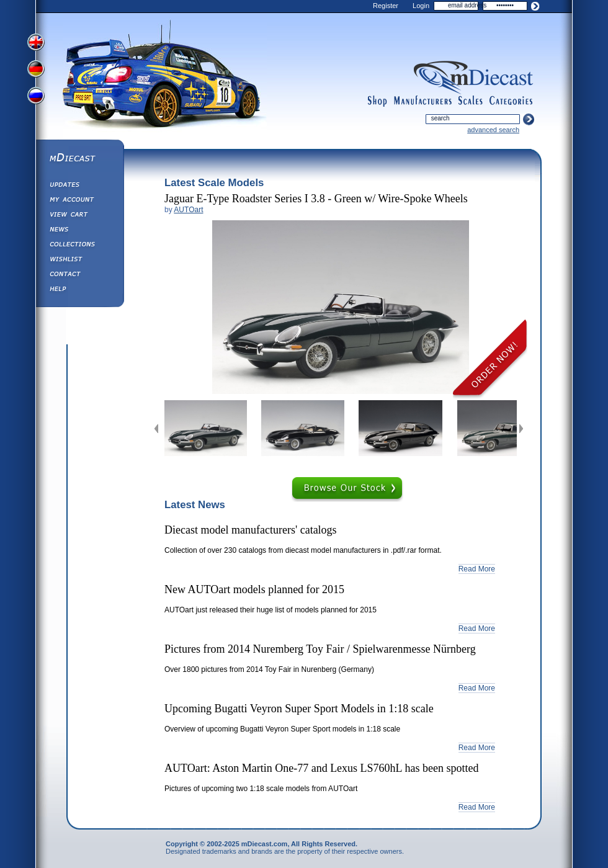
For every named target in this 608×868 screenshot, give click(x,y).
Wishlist (79, 261)
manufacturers (422, 101)
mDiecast (79, 159)
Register (386, 6)
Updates (79, 186)
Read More (477, 569)
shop (378, 101)
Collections (79, 246)
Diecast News (79, 231)
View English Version (37, 42)
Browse (347, 490)
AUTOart (188, 210)
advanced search (493, 130)
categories (511, 101)
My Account (79, 201)
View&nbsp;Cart (79, 216)
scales (470, 101)
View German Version (37, 70)
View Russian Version (37, 98)
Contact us (79, 275)
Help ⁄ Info (79, 290)
